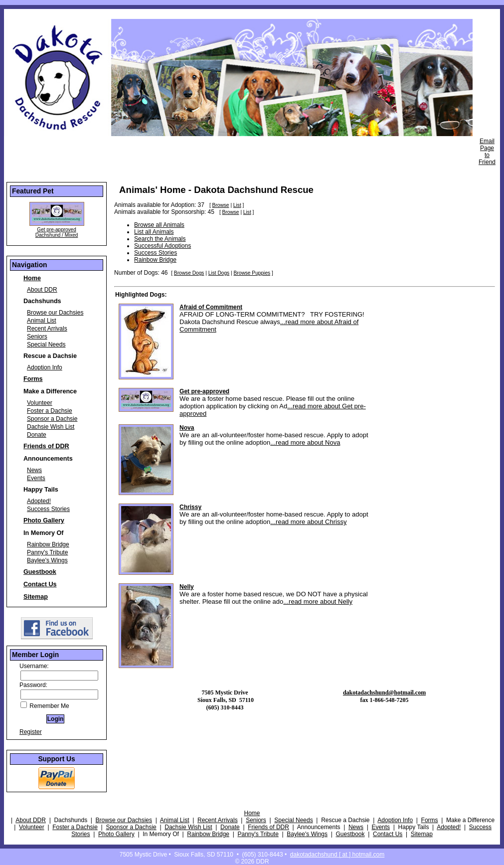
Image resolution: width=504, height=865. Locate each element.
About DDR (42, 290)
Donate (37, 435)
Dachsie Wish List (51, 427)
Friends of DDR (46, 446)
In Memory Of (43, 533)
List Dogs (219, 273)
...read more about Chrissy (308, 522)
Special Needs (46, 345)
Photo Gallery (44, 520)
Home (32, 278)
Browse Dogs (189, 273)
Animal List (42, 321)
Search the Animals (160, 239)
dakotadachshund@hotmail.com (384, 692)
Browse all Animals (159, 225)
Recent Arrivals (47, 329)
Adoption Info (45, 367)
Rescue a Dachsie (50, 356)
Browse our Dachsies (55, 313)
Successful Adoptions (163, 246)
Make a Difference (50, 391)
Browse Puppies (252, 273)
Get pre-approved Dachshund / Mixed (57, 232)
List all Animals (154, 232)
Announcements (48, 459)
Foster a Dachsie (50, 411)
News (34, 470)
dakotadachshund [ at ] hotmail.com (337, 855)
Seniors (37, 337)
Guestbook (40, 572)
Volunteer (40, 403)
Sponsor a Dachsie (52, 419)
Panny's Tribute (47, 552)
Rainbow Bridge (48, 544)
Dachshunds (42, 301)
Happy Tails (41, 490)
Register (31, 732)
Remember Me (45, 706)
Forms (33, 379)
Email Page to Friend (487, 152)
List (237, 205)
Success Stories (48, 509)
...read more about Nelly (318, 602)
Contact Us (40, 584)
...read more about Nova (305, 442)
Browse (221, 205)
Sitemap (36, 597)
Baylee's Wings (47, 560)
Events (36, 478)
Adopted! (39, 501)
